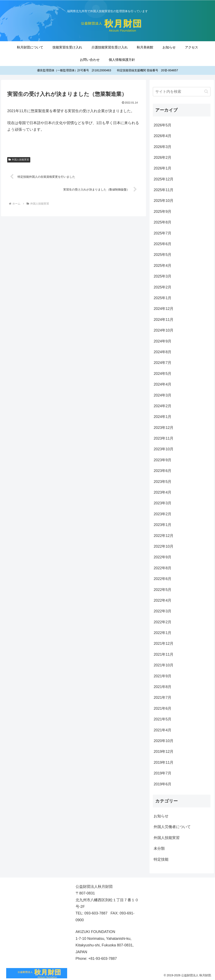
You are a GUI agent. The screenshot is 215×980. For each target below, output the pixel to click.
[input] (182, 92)
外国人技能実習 (19, 160)
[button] (206, 91)
